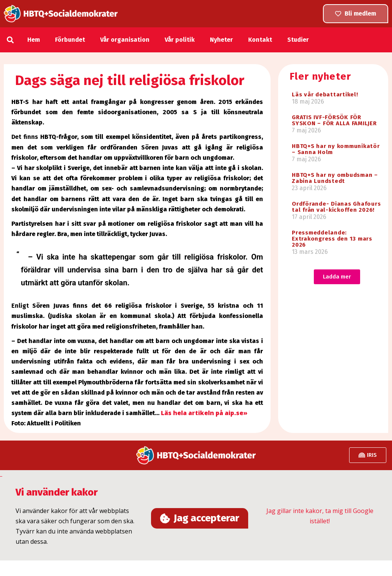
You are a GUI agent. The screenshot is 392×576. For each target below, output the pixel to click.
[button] (10, 40)
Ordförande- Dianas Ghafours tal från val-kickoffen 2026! (336, 207)
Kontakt (260, 40)
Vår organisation (125, 40)
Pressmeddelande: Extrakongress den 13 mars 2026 (332, 239)
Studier (298, 40)
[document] (196, 515)
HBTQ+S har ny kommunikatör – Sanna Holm (336, 149)
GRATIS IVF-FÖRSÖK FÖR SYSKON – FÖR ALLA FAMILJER (334, 120)
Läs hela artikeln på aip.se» (204, 413)
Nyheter (221, 40)
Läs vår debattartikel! (325, 94)
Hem (34, 40)
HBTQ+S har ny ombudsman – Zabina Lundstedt (335, 178)
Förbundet (70, 40)
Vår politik (180, 40)
